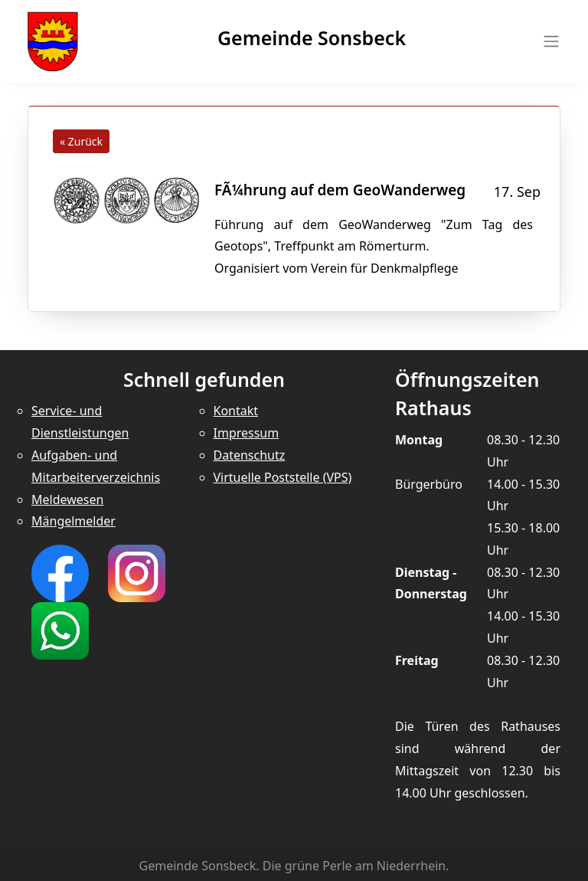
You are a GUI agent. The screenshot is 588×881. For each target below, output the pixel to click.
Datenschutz (250, 455)
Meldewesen (67, 499)
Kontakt (236, 411)
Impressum (247, 433)
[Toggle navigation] (547, 41)
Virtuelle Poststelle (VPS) (283, 477)
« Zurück (81, 141)
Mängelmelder (73, 521)
